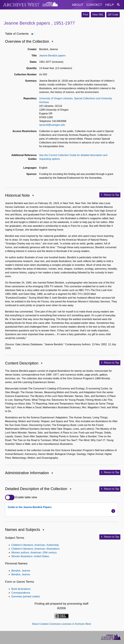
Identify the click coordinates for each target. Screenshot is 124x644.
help (110, 5)
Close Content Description (42, 364)
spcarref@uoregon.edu (52, 125)
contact (94, 5)
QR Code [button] (113, 15)
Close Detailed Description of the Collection (70, 489)
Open (34, 34)
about (78, 5)
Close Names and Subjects (43, 530)
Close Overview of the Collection (52, 42)
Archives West (21, 5)
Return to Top (110, 195)
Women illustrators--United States (30, 556)
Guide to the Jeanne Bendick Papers (30, 507)
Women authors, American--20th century (34, 553)
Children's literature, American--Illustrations (35, 549)
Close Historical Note (33, 196)
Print (86, 15)
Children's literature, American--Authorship (35, 545)
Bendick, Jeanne (21, 571)
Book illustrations (21, 589)
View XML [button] (98, 15)
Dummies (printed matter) (26, 596)
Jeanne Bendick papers (52, 56)
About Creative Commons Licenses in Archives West (61, 624)
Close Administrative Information (52, 473)
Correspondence (21, 593)
